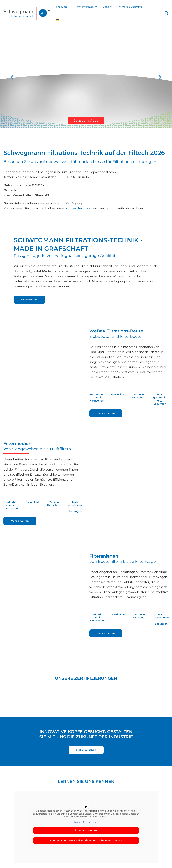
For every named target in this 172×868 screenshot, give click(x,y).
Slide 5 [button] (114, 124)
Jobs (111, 10)
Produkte (71, 10)
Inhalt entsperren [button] (86, 823)
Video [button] (40, 124)
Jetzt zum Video (86, 113)
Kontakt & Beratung (134, 10)
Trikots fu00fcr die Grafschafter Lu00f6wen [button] (58, 124)
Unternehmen (93, 10)
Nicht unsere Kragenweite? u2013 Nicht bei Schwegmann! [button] (132, 124)
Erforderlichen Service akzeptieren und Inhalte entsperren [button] (86, 833)
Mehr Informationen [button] (86, 815)
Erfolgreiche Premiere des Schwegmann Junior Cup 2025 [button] (95, 124)
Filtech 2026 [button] (77, 124)
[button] (77, 10)
